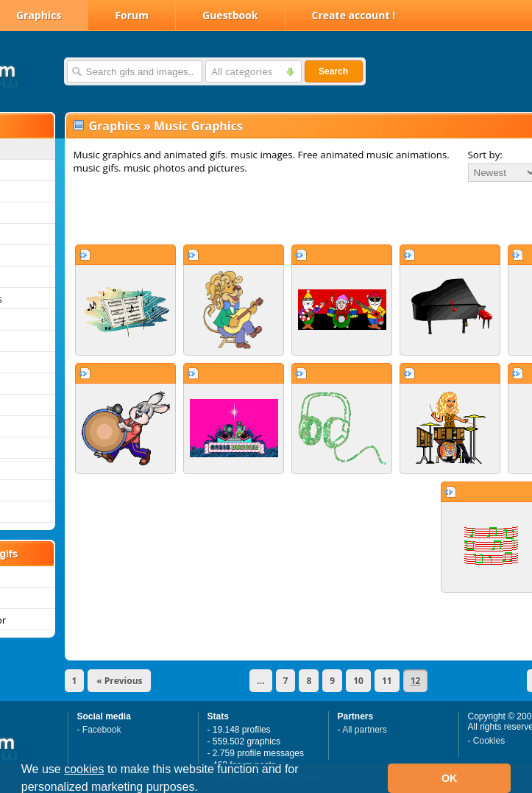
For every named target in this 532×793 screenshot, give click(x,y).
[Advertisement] (256, 213)
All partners (365, 730)
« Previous (119, 681)
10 (358, 681)
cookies (84, 769)
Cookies (489, 741)
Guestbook (230, 15)
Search (333, 71)
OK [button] (450, 778)
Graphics (115, 126)
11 (387, 681)
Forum (132, 15)
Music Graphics (198, 126)
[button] (203, 789)
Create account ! (354, 15)
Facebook (102, 730)
